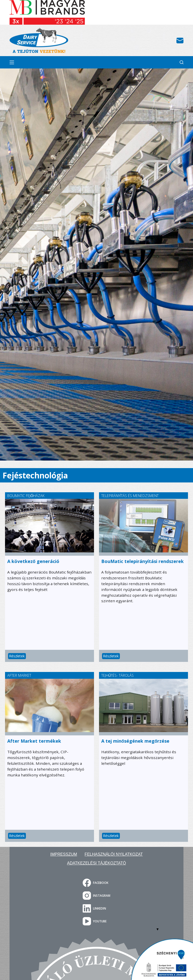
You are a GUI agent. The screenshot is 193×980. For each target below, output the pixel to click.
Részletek (17, 656)
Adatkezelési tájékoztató (96, 863)
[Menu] (12, 62)
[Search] (182, 62)
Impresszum (64, 854)
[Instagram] (96, 896)
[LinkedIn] (96, 908)
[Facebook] (96, 883)
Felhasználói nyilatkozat (114, 854)
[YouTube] (96, 921)
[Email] (180, 41)
